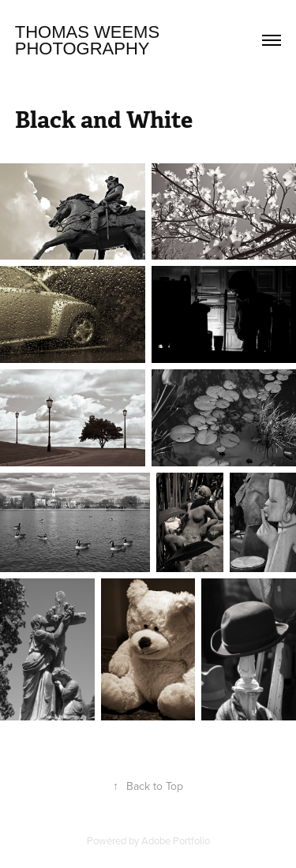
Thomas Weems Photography (90, 40)
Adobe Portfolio (176, 840)
